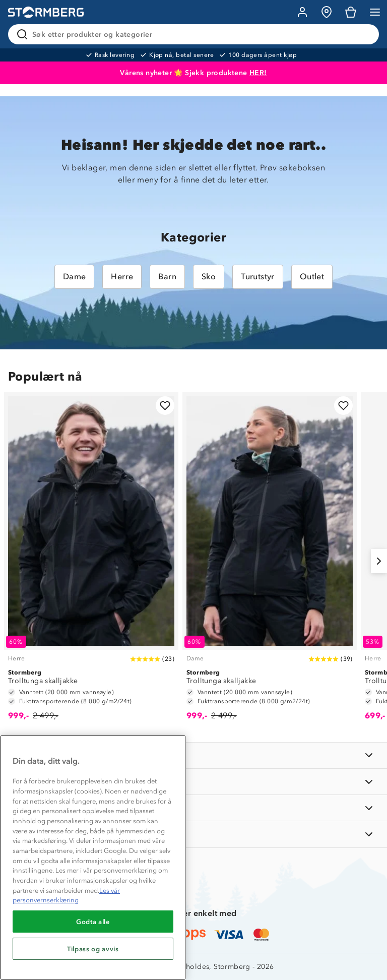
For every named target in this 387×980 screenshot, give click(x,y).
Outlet (312, 277)
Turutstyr (258, 277)
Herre (122, 277)
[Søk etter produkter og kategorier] (196, 34)
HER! (258, 73)
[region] (93, 857)
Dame (75, 277)
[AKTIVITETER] (193, 834)
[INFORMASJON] (193, 755)
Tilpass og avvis (93, 949)
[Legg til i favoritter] (165, 406)
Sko (209, 277)
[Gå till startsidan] (46, 12)
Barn (167, 277)
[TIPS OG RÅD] (193, 808)
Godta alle (93, 922)
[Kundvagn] (351, 12)
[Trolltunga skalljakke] (91, 561)
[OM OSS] (193, 782)
